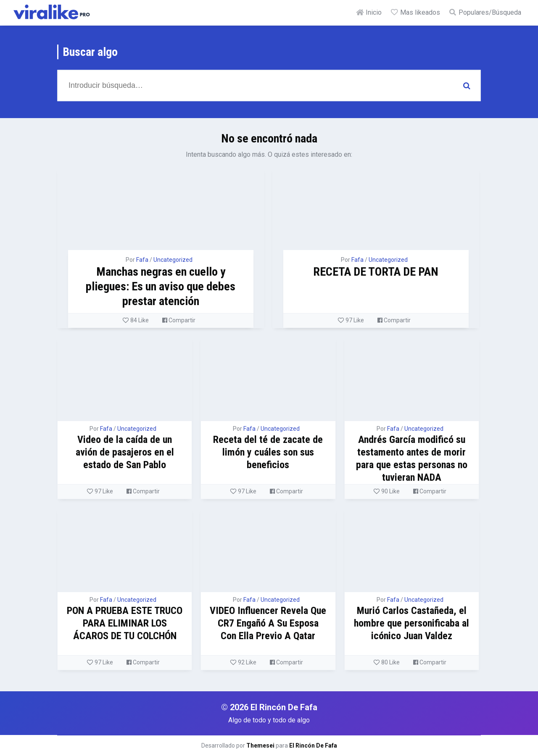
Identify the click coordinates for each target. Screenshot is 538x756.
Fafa (142, 260)
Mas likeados (415, 12)
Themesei (260, 745)
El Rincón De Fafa (313, 745)
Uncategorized (173, 260)
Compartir (179, 320)
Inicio (369, 12)
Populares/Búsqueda (485, 12)
